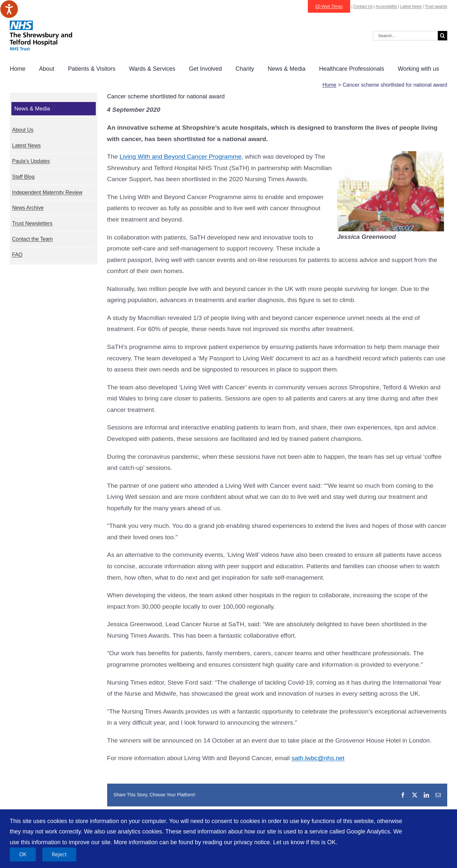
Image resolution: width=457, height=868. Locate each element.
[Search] (443, 36)
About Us (23, 130)
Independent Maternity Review (47, 192)
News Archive (28, 208)
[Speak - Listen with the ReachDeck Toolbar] (9, 9)
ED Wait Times (329, 6)
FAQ (17, 255)
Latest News (411, 7)
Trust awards (436, 7)
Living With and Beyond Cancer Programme (180, 157)
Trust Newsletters (32, 223)
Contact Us (363, 7)
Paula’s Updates (31, 161)
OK (23, 854)
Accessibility (386, 7)
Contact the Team (32, 239)
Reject (59, 854)
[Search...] (405, 36)
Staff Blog (23, 177)
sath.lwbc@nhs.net (318, 758)
